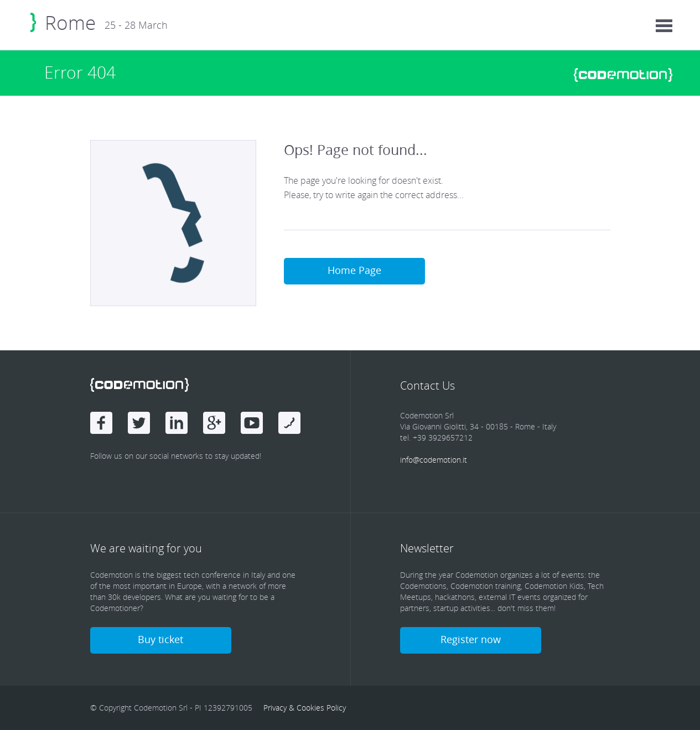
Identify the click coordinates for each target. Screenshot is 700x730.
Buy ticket (160, 639)
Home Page (354, 270)
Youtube (252, 423)
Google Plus (214, 423)
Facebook (101, 423)
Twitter (139, 423)
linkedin (177, 423)
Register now (471, 639)
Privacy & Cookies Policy (305, 708)
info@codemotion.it (434, 460)
